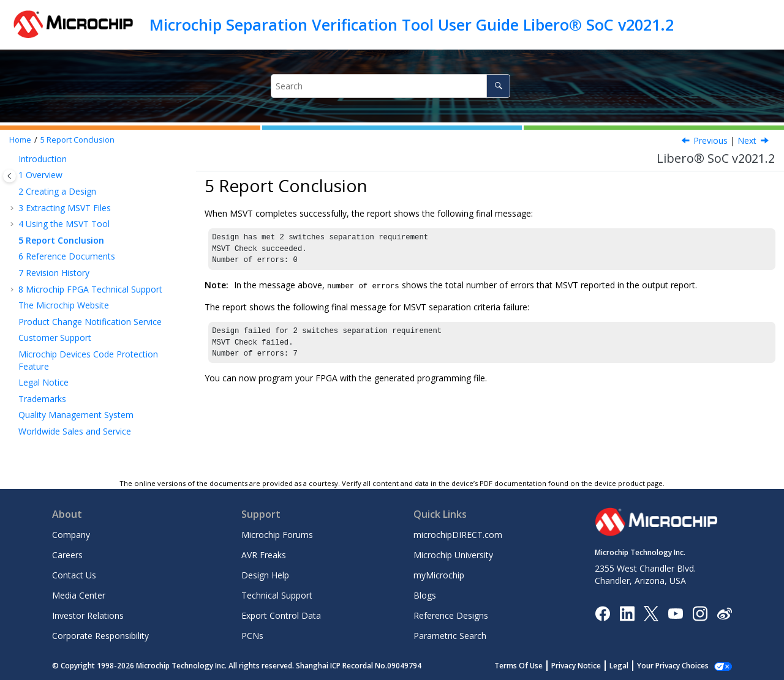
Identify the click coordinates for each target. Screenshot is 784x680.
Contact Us (74, 575)
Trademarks (42, 399)
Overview (40, 175)
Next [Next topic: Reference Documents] (747, 140)
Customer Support (55, 338)
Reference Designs (451, 615)
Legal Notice (43, 382)
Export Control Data (281, 615)
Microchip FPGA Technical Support (90, 289)
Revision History (54, 273)
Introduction (43, 159)
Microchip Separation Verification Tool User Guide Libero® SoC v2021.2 (412, 24)
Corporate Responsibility (100, 636)
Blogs (425, 595)
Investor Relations (88, 615)
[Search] (498, 86)
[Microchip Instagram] (700, 612)
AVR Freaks (264, 555)
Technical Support (277, 595)
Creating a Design (57, 191)
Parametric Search (450, 636)
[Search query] (390, 86)
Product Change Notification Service (90, 322)
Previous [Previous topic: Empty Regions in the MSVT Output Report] (710, 140)
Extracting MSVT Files (65, 208)
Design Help (265, 575)
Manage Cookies (680, 666)
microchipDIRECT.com (458, 535)
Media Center (79, 595)
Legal (632, 666)
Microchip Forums (277, 535)
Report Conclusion (77, 140)
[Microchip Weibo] (724, 613)
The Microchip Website (64, 305)
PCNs (252, 636)
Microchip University (453, 555)
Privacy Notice (590, 666)
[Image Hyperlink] (675, 613)
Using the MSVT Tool (64, 224)
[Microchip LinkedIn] (627, 612)
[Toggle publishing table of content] (9, 176)
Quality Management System (76, 415)
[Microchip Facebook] (602, 612)
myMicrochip (439, 575)
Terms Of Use (532, 666)
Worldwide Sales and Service (75, 431)
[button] (13, 159)
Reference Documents (67, 256)
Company (71, 535)
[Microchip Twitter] (651, 612)
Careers (67, 555)
